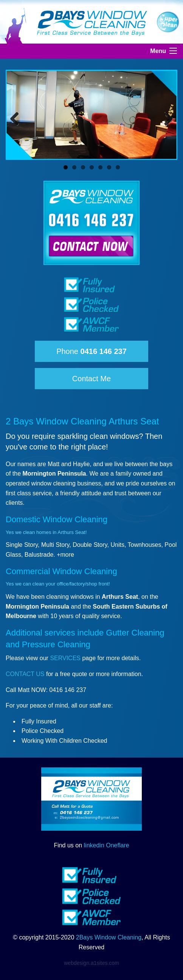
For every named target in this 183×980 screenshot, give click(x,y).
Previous (17, 117)
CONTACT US (25, 674)
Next (166, 117)
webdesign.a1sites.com (91, 963)
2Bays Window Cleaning (109, 937)
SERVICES (65, 658)
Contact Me (91, 379)
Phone (91, 351)
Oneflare (117, 845)
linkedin (94, 845)
